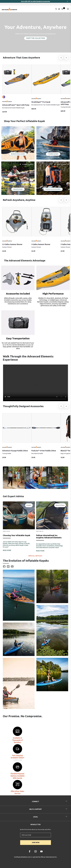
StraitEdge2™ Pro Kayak (41, 102)
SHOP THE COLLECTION (36, 38)
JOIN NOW (36, 842)
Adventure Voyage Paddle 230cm (15, 451)
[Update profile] (59, 9)
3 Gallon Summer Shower (41, 244)
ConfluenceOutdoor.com (22, 857)
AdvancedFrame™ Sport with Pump (16, 105)
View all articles (35, 556)
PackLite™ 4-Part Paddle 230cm (44, 451)
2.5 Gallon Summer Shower (12, 244)
